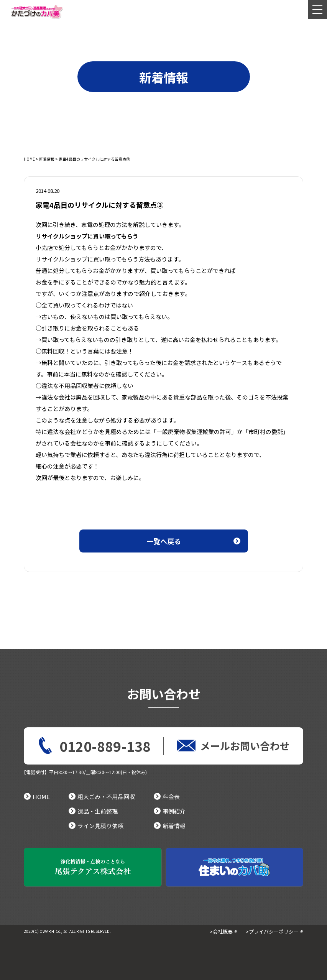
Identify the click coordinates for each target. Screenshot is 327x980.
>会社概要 (221, 931)
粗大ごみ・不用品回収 (102, 797)
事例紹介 (170, 811)
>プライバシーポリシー (272, 931)
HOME (29, 159)
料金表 (167, 797)
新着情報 (47, 159)
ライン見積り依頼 (96, 826)
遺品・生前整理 (93, 811)
